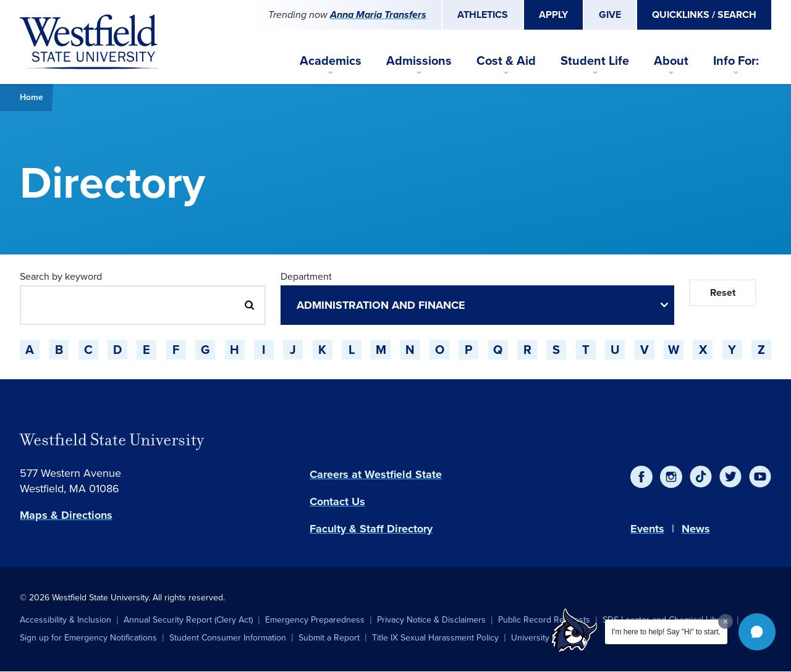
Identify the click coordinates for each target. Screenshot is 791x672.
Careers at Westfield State (376, 474)
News (696, 529)
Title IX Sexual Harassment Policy (435, 638)
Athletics (483, 15)
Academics (331, 61)
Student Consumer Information (228, 638)
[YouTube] (760, 477)
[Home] (89, 42)
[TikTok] (701, 477)
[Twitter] (730, 477)
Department (306, 276)
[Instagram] (671, 477)
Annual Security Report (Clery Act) (188, 620)
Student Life (595, 61)
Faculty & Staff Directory (371, 529)
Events (647, 529)
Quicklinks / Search (704, 15)
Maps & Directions (66, 515)
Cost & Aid (506, 61)
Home (32, 97)
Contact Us (337, 502)
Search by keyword (61, 276)
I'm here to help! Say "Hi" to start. (666, 632)
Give (610, 15)
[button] (757, 632)
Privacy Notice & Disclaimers (431, 620)
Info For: (736, 61)
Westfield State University (112, 440)
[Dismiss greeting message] (725, 621)
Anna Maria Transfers (378, 15)
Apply (553, 15)
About (671, 61)
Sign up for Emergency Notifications (88, 638)
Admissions (419, 61)
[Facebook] (641, 477)
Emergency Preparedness (315, 620)
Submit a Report (329, 638)
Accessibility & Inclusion (66, 620)
